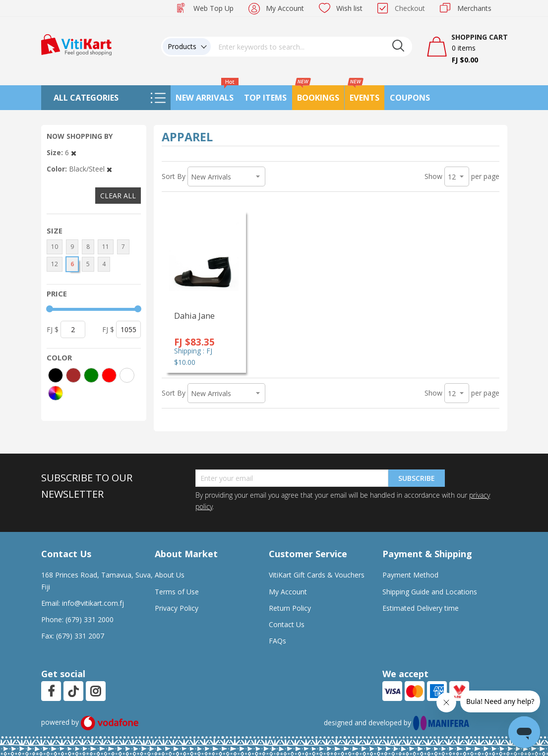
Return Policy (290, 608)
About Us (170, 575)
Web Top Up (213, 8)
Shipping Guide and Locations (430, 592)
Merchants (474, 8)
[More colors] (56, 393)
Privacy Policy (177, 608)
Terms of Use (177, 592)
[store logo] (76, 44)
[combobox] (311, 47)
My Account (285, 8)
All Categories (86, 98)
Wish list (349, 8)
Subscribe (417, 478)
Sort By (174, 176)
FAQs (277, 641)
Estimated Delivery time (421, 608)
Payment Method (410, 575)
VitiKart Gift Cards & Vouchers (317, 575)
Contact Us (287, 624)
